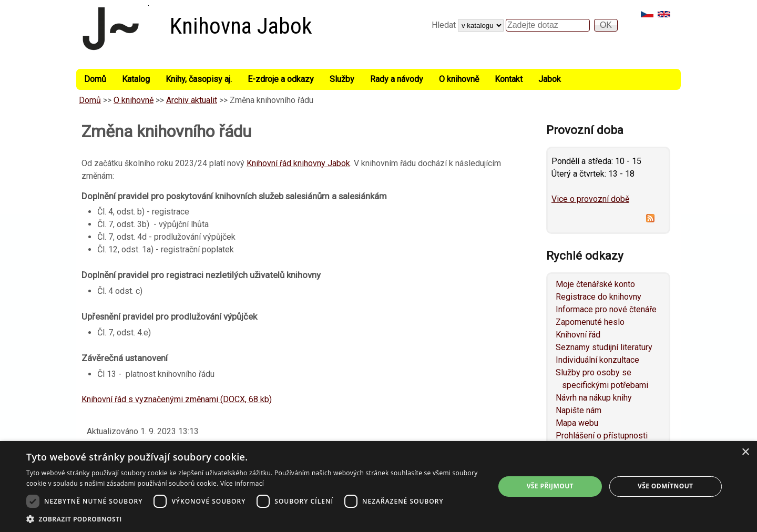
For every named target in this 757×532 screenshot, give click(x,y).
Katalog (136, 79)
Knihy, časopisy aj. (199, 79)
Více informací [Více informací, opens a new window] (242, 483)
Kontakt (509, 79)
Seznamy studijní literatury (604, 347)
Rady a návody (397, 79)
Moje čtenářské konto (595, 284)
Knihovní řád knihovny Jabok (298, 163)
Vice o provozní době (590, 199)
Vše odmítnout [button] (665, 486)
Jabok (550, 79)
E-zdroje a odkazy (281, 79)
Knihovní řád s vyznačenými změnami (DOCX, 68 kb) (177, 399)
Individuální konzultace (597, 360)
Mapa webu (577, 423)
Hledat (445, 25)
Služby (342, 79)
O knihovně (459, 79)
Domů (95, 79)
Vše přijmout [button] (550, 486)
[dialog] (378, 487)
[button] (254, 519)
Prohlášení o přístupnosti (602, 436)
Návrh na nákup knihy (594, 398)
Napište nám (579, 410)
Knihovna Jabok (241, 26)
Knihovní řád (578, 335)
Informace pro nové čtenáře (606, 309)
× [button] (745, 452)
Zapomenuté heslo (590, 322)
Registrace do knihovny (599, 297)
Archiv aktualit (192, 100)
